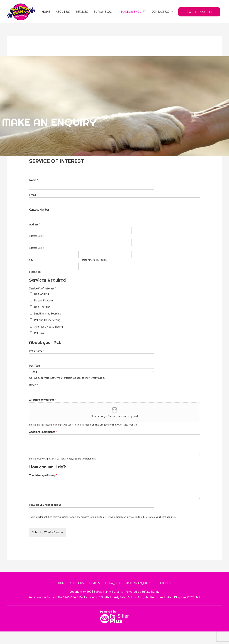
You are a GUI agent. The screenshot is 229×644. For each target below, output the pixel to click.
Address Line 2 (36, 261)
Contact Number (40, 222)
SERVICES (80, 27)
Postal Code (35, 284)
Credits (118, 604)
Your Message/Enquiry (43, 488)
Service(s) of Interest (43, 301)
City (31, 273)
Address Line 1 (36, 249)
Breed (34, 398)
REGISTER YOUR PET (199, 27)
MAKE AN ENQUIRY (132, 27)
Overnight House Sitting (48, 339)
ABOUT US (60, 27)
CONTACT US (160, 27)
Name (34, 193)
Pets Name (37, 363)
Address (35, 237)
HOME (43, 27)
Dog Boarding (42, 319)
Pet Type (35, 378)
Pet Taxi (39, 346)
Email (33, 207)
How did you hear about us (45, 517)
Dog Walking (41, 306)
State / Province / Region (94, 273)
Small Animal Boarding (47, 326)
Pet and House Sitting (47, 333)
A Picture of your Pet (43, 412)
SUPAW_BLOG (101, 27)
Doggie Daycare (43, 313)
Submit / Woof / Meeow (48, 545)
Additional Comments (43, 444)
